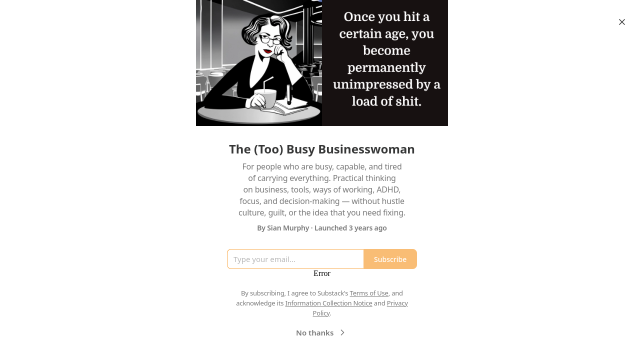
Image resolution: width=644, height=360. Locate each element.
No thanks (322, 332)
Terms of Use (369, 293)
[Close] (622, 22)
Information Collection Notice (328, 303)
